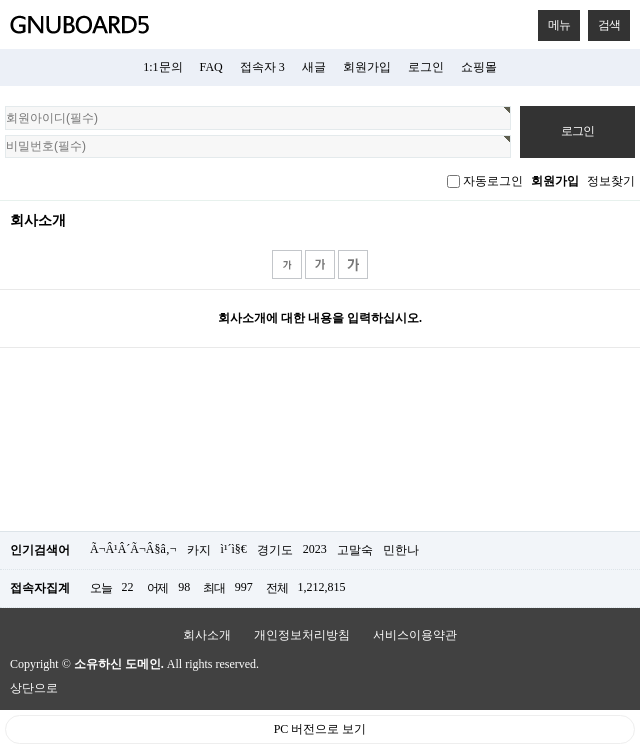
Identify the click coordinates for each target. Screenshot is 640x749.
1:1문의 (162, 67)
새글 (314, 67)
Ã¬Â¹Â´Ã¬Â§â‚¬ (133, 549)
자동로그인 (493, 181)
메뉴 (554, 21)
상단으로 (34, 688)
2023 (315, 549)
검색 (604, 21)
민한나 (401, 550)
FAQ (211, 67)
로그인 (426, 67)
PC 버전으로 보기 (320, 729)
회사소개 (207, 635)
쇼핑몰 (479, 67)
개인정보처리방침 (302, 635)
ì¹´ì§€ (234, 549)
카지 (199, 550)
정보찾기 (611, 181)
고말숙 (355, 550)
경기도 (275, 550)
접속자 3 (262, 67)
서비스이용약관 (415, 635)
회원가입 (367, 67)
